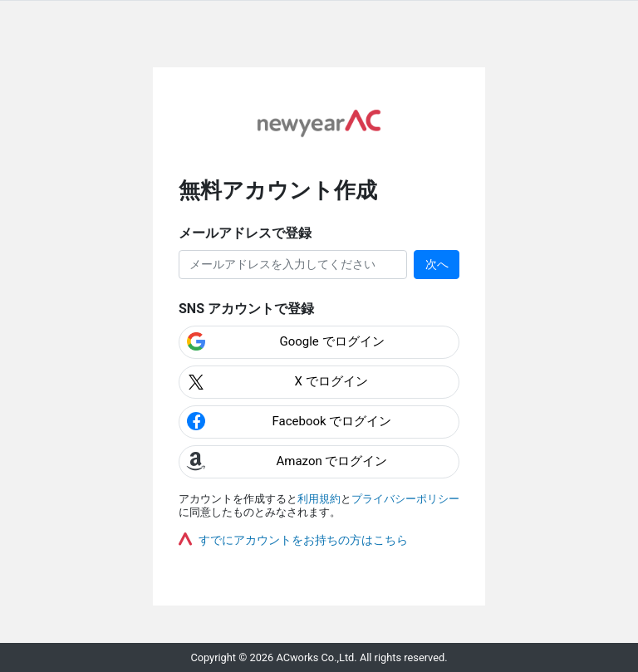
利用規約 (319, 499)
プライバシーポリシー (405, 499)
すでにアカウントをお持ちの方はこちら (303, 540)
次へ (437, 264)
